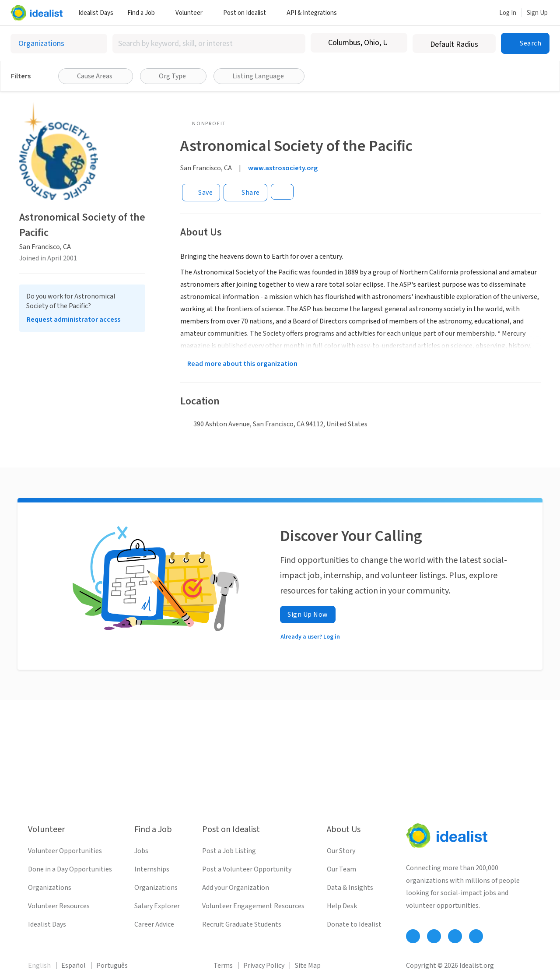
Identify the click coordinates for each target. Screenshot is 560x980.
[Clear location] (395, 43)
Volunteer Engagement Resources (253, 906)
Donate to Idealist (354, 924)
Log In (508, 13)
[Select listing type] (59, 44)
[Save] (201, 193)
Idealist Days (96, 13)
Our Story (341, 851)
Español (73, 966)
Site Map (308, 966)
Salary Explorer (157, 906)
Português (112, 966)
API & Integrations (315, 13)
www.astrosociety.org (283, 168)
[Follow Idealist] (413, 936)
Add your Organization (236, 888)
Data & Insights (350, 888)
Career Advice (154, 924)
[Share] (245, 193)
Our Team (341, 869)
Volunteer (192, 13)
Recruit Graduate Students (242, 924)
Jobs (141, 851)
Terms (223, 966)
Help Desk (342, 906)
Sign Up (537, 13)
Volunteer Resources (59, 906)
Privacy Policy (264, 966)
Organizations (50, 888)
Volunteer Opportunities (65, 851)
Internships (152, 869)
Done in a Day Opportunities (70, 869)
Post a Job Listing (229, 851)
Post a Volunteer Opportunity (247, 869)
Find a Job (144, 13)
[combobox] (209, 44)
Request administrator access (73, 320)
